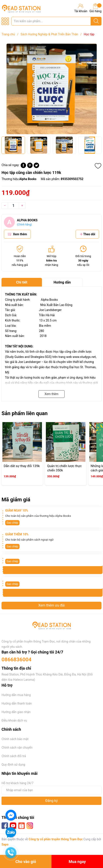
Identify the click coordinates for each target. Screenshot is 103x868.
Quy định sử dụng (13, 765)
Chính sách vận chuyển (17, 748)
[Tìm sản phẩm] (56, 21)
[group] (51, 89)
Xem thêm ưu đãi (51, 605)
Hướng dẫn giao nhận (16, 712)
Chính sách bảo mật (15, 739)
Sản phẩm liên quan (25, 413)
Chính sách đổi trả (14, 756)
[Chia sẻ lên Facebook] (23, 167)
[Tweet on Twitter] (36, 167)
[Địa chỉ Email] (51, 790)
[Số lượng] (13, 206)
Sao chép (12, 523)
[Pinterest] (30, 167)
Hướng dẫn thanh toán (17, 703)
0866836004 (17, 660)
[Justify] (96, 21)
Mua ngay (77, 862)
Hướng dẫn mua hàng (16, 695)
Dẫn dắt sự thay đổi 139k (22, 466)
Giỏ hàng (96, 8)
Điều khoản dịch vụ (14, 720)
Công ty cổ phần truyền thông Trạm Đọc (56, 839)
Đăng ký (52, 801)
